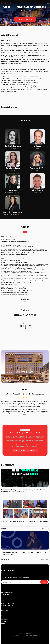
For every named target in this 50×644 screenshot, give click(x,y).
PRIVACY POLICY (19, 638)
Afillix (29, 633)
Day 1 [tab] (25, 232)
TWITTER (4, 621)
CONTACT (11, 608)
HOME (3, 603)
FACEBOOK (4, 619)
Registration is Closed (25, 19)
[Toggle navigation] (48, 3)
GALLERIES (11, 606)
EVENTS (3, 608)
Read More (25, 300)
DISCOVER (11, 603)
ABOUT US (4, 606)
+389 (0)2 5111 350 (6, 595)
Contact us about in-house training (25, 450)
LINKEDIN (4, 624)
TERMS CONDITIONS (30, 638)
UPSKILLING (5, 610)
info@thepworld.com (7, 592)
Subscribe (44, 582)
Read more (5, 497)
